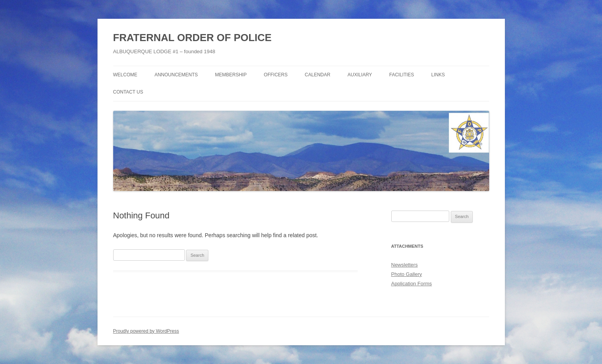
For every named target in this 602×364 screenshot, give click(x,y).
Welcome (125, 75)
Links (438, 75)
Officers (276, 75)
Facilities (402, 75)
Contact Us (128, 92)
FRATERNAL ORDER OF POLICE (193, 38)
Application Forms (412, 284)
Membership (231, 75)
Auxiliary (360, 75)
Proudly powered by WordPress (146, 331)
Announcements (176, 75)
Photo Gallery (407, 274)
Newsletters (405, 265)
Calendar (317, 75)
